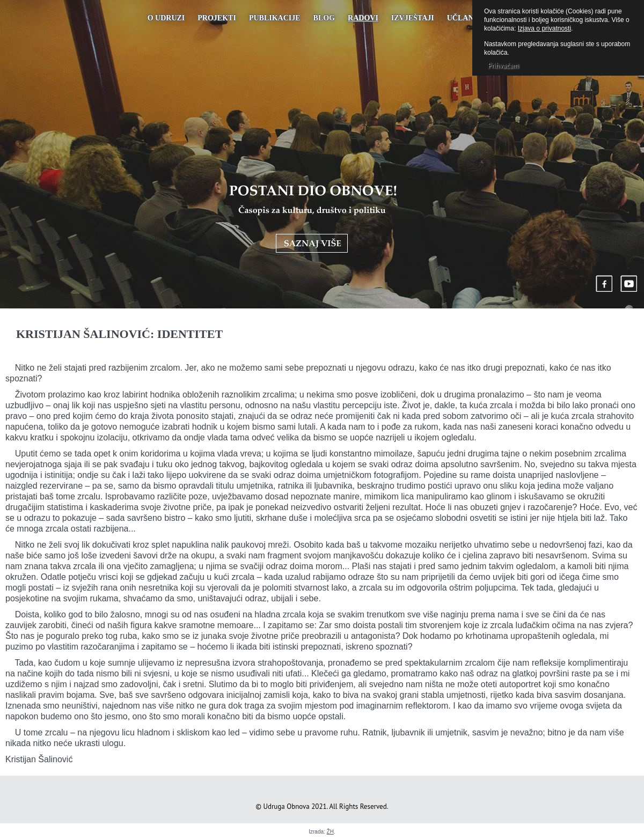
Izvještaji (413, 18)
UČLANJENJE (472, 18)
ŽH (330, 832)
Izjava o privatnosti (544, 28)
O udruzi (166, 18)
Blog (324, 18)
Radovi (363, 18)
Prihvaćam (503, 66)
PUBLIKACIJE (275, 18)
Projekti (217, 18)
